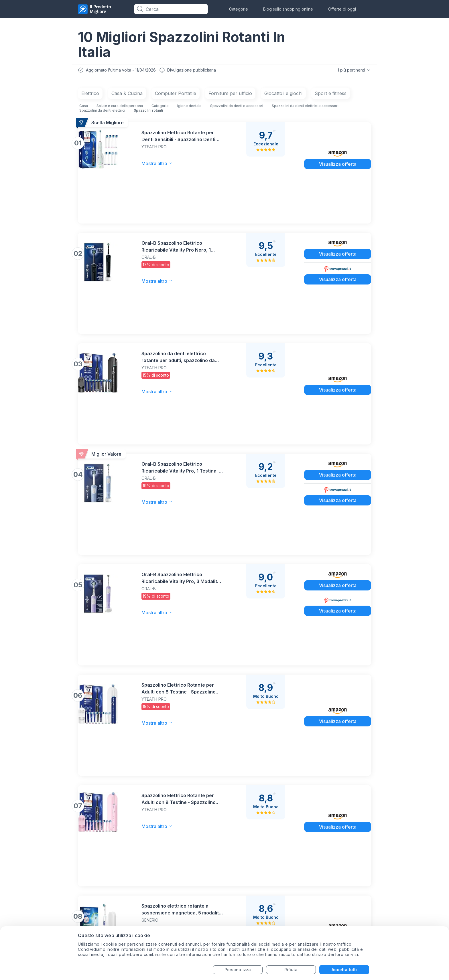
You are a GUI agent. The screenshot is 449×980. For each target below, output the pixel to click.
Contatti (185, 879)
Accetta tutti (344, 970)
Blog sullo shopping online (288, 9)
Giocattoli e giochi (283, 95)
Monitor (87, 879)
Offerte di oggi (342, 9)
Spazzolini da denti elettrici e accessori (305, 107)
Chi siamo (187, 925)
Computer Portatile (176, 95)
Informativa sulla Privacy (204, 891)
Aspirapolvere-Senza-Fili (107, 890)
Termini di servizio (197, 902)
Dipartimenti (190, 913)
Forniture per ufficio (230, 95)
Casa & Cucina (127, 95)
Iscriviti (357, 813)
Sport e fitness (331, 95)
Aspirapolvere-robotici (105, 913)
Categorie (239, 9)
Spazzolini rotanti (148, 112)
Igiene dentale (189, 107)
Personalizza (238, 970)
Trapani (87, 901)
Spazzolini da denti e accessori (237, 107)
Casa (84, 107)
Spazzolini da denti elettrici (102, 112)
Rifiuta (291, 970)
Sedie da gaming (98, 924)
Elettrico (90, 95)
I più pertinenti (354, 71)
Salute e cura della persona (120, 107)
